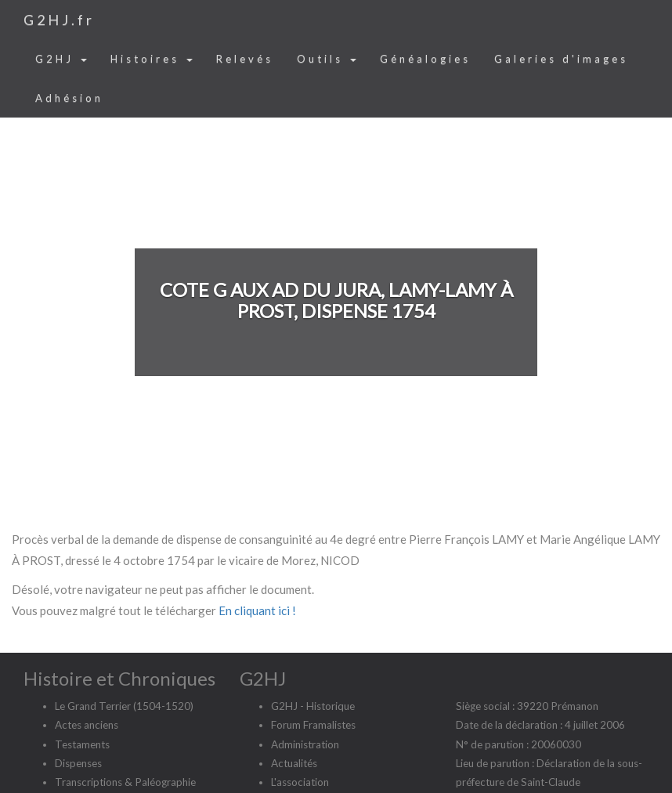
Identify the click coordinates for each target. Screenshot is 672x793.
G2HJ (61, 59)
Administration (305, 744)
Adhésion (69, 98)
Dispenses (78, 763)
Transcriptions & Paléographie (125, 782)
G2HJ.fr (59, 20)
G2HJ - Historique (313, 706)
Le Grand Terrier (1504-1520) (124, 706)
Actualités (294, 763)
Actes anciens (87, 725)
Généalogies (425, 59)
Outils (327, 59)
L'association (300, 782)
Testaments (82, 744)
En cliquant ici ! (257, 610)
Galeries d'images (561, 59)
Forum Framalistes (313, 725)
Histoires (152, 59)
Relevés (245, 59)
